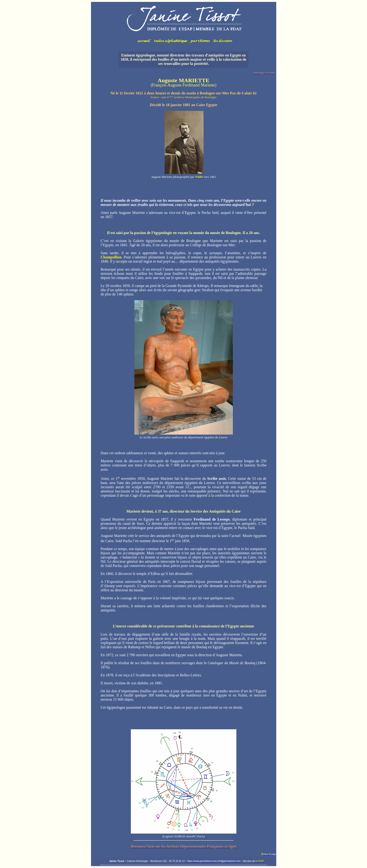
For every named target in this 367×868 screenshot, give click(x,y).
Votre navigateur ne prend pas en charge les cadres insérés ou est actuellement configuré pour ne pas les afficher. (184, 25)
